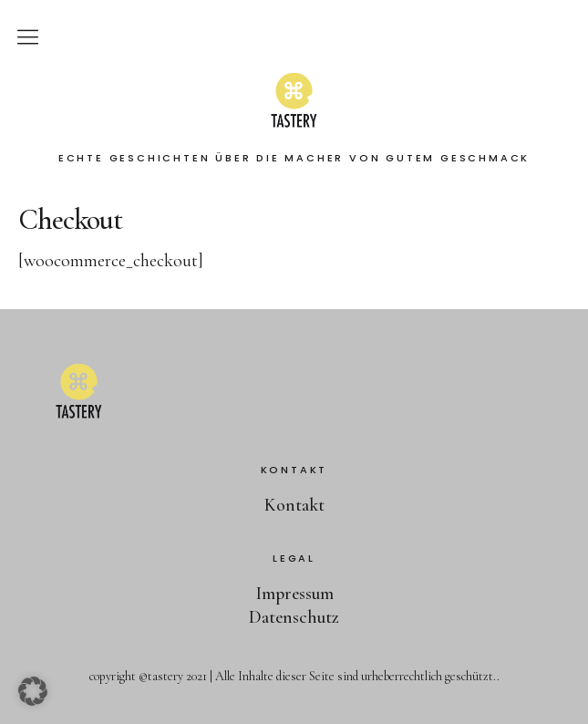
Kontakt (294, 505)
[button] (33, 691)
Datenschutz (294, 617)
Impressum (294, 594)
